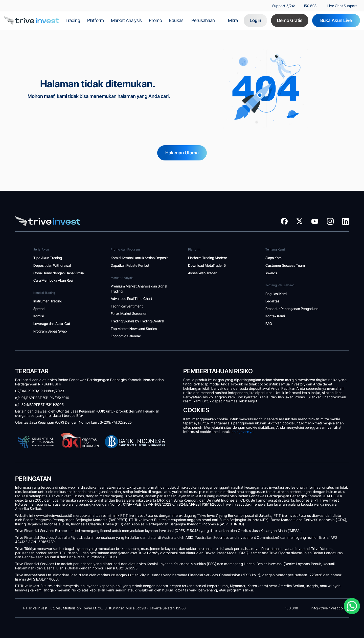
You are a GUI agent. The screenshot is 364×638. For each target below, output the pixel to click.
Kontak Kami (275, 316)
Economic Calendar (126, 336)
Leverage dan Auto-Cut (52, 324)
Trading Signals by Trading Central (137, 321)
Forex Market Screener (129, 313)
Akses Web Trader (203, 273)
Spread (39, 309)
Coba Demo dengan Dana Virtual (59, 273)
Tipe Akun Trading (48, 258)
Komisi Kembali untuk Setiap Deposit (139, 258)
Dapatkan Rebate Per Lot (130, 265)
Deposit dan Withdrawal (52, 265)
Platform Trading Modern (208, 258)
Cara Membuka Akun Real (53, 280)
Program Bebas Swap (50, 331)
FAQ (269, 324)
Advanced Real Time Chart (132, 299)
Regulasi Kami (276, 294)
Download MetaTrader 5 (208, 265)
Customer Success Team (286, 265)
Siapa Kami (274, 258)
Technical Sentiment (127, 306)
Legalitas (273, 301)
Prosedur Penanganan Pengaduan (292, 309)
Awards (271, 273)
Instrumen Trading (48, 301)
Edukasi (177, 20)
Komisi (39, 316)
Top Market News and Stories (134, 329)
